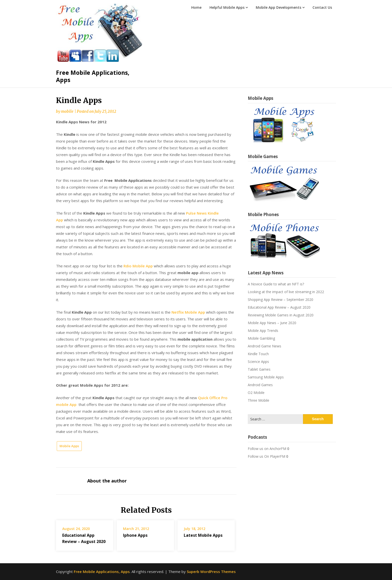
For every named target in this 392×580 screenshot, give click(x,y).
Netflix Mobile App (188, 312)
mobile (67, 111)
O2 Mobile (256, 393)
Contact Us (322, 7)
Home (196, 7)
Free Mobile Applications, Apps (93, 76)
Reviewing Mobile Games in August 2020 (281, 315)
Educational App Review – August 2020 (279, 307)
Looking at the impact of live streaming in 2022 (286, 292)
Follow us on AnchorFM (267, 449)
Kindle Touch (258, 354)
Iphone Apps (135, 535)
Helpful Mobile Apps (227, 7)
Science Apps (258, 362)
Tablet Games (259, 369)
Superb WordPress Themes (211, 571)
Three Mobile (258, 400)
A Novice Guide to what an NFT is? (276, 284)
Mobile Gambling (261, 338)
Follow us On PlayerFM (266, 456)
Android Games (260, 385)
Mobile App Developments (278, 7)
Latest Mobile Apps (203, 535)
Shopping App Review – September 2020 (280, 300)
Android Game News (264, 346)
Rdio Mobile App (138, 266)
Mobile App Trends (263, 331)
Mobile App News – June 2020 (272, 323)
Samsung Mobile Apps (266, 377)
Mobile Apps (69, 446)
